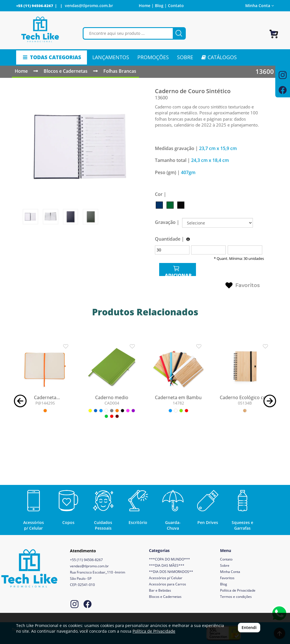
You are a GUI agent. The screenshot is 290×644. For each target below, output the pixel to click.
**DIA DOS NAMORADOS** (171, 572)
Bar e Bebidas (160, 590)
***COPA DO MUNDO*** (169, 559)
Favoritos (243, 286)
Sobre (225, 565)
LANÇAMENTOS (111, 57)
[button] (20, 400)
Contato (176, 6)
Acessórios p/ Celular (166, 578)
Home (21, 71)
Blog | (161, 6)
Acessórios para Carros (168, 584)
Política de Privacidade (238, 590)
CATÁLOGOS (219, 57)
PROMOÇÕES (153, 57)
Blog (224, 584)
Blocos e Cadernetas (66, 71)
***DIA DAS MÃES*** (167, 565)
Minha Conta (260, 6)
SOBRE (185, 57)
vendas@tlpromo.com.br (89, 6)
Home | (146, 6)
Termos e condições (236, 597)
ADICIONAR (178, 270)
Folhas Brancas (120, 71)
